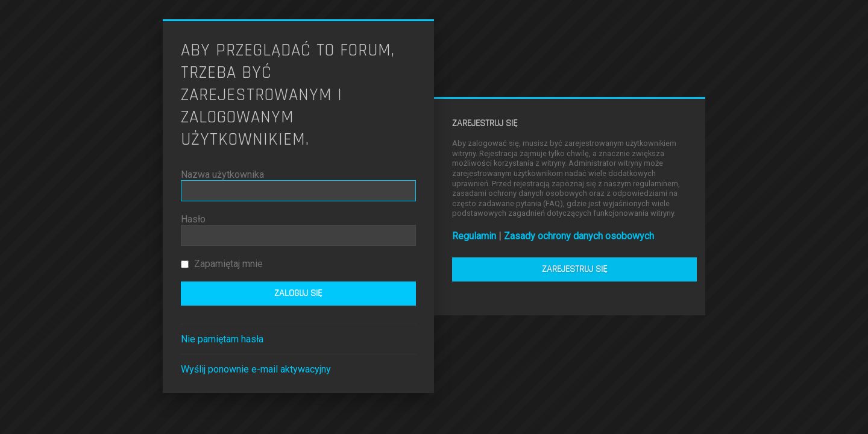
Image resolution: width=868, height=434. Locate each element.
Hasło (193, 219)
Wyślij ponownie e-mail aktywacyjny (256, 369)
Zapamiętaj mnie (222, 264)
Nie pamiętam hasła (222, 339)
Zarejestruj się (575, 269)
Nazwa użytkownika (222, 175)
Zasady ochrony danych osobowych (579, 236)
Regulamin (474, 236)
